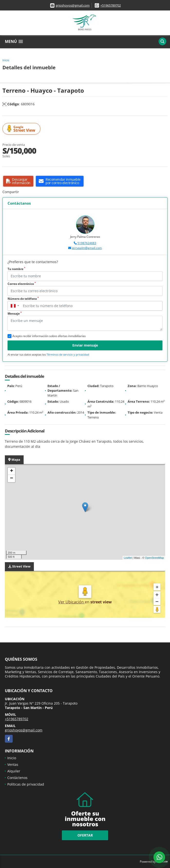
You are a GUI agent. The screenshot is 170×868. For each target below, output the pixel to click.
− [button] (12, 479)
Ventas (13, 764)
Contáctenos (17, 778)
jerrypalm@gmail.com (87, 248)
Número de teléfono (23, 299)
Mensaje (15, 314)
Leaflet (128, 558)
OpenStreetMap (154, 558)
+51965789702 (111, 5)
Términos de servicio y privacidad (68, 354)
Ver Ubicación (71, 602)
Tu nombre (16, 269)
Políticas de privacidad (26, 784)
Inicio (6, 60)
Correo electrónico (22, 284)
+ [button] (12, 471)
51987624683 (87, 243)
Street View (22, 129)
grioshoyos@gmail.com (73, 5)
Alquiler (14, 771)
